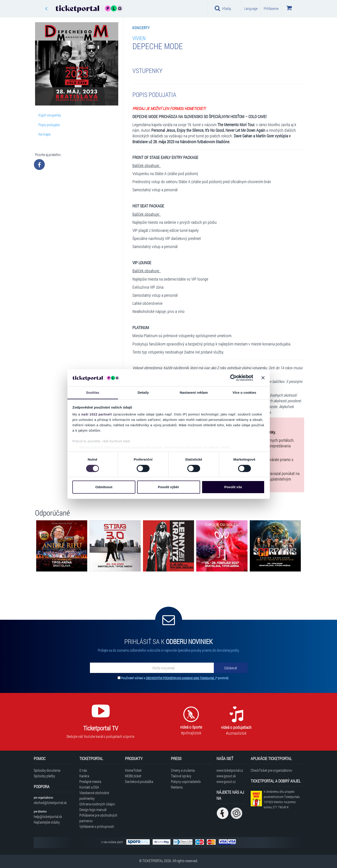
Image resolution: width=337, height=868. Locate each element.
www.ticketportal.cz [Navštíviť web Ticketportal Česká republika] (230, 770)
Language (251, 8)
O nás (83, 770)
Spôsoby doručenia (47, 770)
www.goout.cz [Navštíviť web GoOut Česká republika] (226, 781)
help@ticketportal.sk (48, 816)
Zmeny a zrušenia (183, 770)
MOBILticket (133, 776)
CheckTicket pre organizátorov (271, 770)
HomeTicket (133, 770)
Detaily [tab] (143, 392)
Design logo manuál (93, 810)
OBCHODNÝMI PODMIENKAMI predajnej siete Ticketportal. (180, 678)
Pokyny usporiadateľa (186, 781)
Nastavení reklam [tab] (194, 392)
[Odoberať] (231, 668)
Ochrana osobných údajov (97, 804)
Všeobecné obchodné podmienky (94, 795)
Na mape (45, 134)
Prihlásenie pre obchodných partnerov (98, 818)
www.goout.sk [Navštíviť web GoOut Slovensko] (226, 776)
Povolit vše (233, 487)
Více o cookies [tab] (244, 392)
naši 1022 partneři (97, 414)
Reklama (177, 787)
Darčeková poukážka (139, 781)
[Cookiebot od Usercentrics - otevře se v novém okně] (233, 378)
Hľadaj (223, 8)
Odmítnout (104, 487)
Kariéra (84, 776)
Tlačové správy (181, 776)
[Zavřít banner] (263, 378)
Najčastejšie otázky (47, 822)
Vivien (139, 38)
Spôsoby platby (44, 776)
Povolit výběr (168, 487)
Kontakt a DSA (89, 787)
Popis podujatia (49, 125)
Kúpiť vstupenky (50, 115)
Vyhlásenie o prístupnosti (97, 826)
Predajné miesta (90, 781)
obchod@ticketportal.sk (50, 803)
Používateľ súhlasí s (175, 678)
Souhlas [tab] (93, 392)
